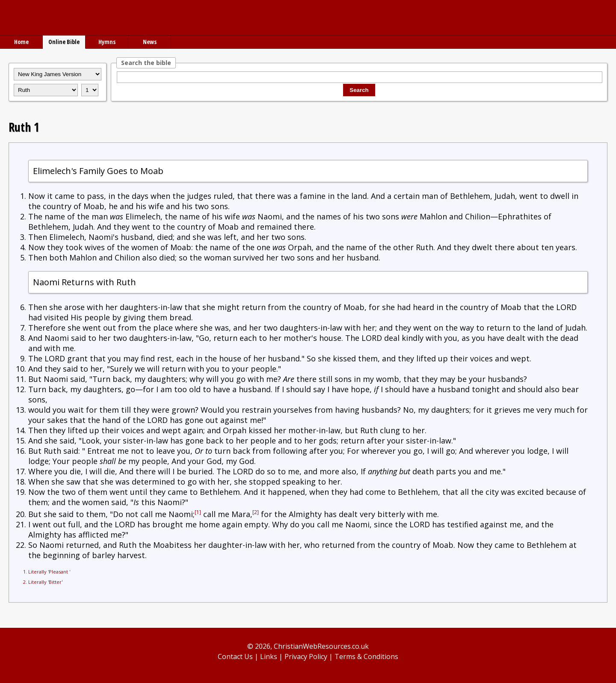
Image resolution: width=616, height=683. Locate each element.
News (150, 42)
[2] (256, 512)
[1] (198, 512)
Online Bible (64, 42)
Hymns (107, 42)
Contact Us (235, 656)
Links (269, 656)
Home (21, 42)
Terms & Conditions (366, 656)
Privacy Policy (306, 656)
